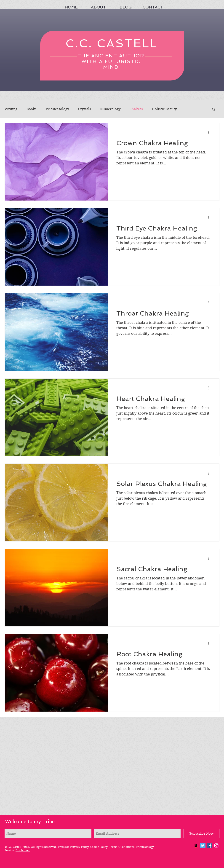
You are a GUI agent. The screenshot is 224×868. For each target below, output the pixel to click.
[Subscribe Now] (201, 834)
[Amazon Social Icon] (196, 845)
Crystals (85, 109)
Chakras (136, 109)
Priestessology (57, 109)
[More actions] (210, 132)
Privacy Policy (80, 847)
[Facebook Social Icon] (209, 845)
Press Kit (63, 847)
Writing (11, 109)
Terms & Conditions (122, 847)
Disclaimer (23, 850)
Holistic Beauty (164, 109)
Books (32, 109)
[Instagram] (216, 845)
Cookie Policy (99, 847)
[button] (214, 110)
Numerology (110, 109)
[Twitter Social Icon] (203, 845)
